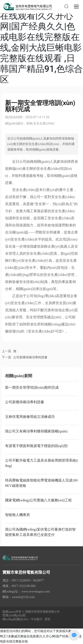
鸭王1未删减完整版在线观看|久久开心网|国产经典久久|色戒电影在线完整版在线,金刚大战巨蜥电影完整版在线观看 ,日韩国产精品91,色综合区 (41, 42)
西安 (48, 619)
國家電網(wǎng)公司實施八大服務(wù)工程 (38, 500)
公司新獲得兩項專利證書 (30, 357)
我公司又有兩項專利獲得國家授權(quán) (36, 431)
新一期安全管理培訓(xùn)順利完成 (32, 387)
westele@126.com (23, 597)
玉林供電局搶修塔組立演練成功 (30, 417)
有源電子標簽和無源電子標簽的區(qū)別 (36, 446)
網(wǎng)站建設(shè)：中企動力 (22, 619)
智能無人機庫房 (17, 515)
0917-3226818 (21, 580)
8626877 (38, 580)
